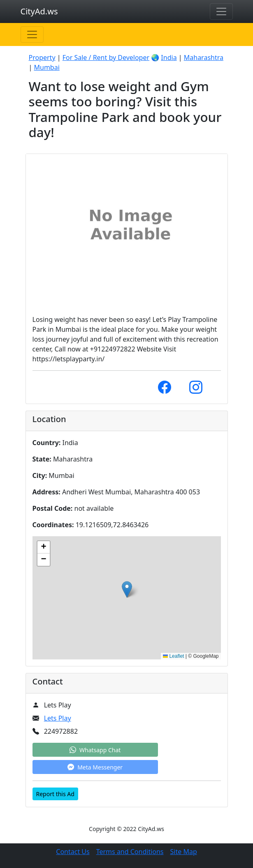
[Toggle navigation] (221, 11)
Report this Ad (55, 794)
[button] (127, 589)
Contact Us (73, 852)
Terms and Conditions (130, 852)
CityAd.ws (39, 11)
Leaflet (173, 656)
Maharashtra (204, 57)
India (169, 57)
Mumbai (46, 67)
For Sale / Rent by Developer (106, 57)
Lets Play (58, 718)
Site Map (184, 852)
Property (42, 57)
